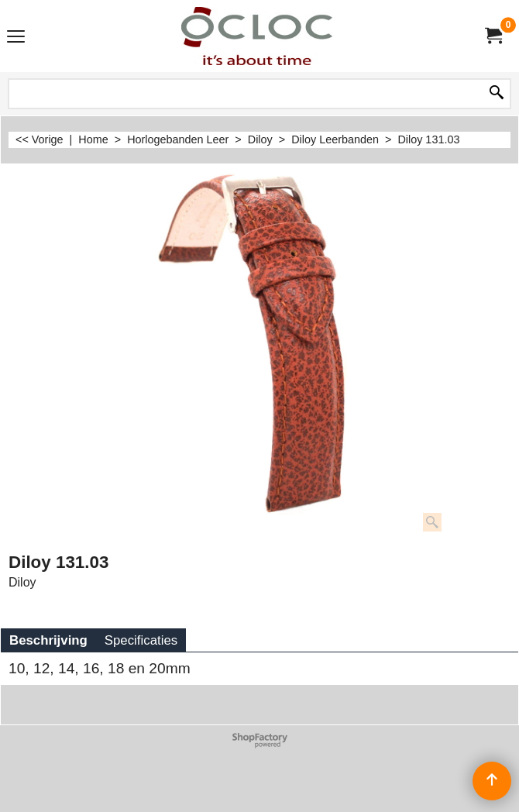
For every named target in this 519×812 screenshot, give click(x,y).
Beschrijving (48, 640)
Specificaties (141, 640)
